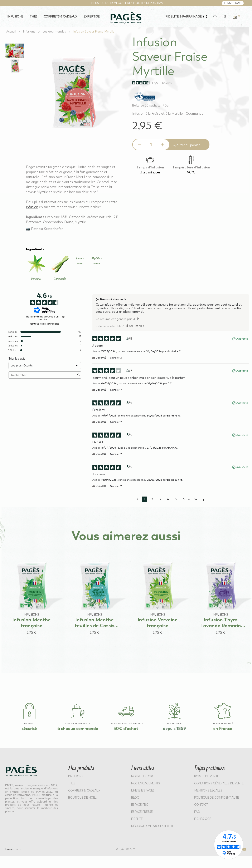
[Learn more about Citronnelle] (60, 268)
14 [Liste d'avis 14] (196, 499)
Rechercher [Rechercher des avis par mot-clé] (43, 375)
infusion (32, 207)
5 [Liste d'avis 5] (176, 499)
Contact (201, 805)
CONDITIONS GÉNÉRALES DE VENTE (219, 783)
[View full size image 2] (15, 66)
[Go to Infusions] (29, 32)
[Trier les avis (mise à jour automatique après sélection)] (45, 366)
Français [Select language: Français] (12, 849)
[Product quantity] (151, 145)
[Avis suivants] (203, 500)
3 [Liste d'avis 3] (160, 499)
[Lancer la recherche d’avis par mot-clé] (78, 375)
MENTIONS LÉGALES (208, 791)
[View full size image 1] (15, 51)
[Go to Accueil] (11, 32)
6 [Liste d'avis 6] (184, 499)
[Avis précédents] (137, 499)
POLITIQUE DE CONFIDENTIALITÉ (217, 798)
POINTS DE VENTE (207, 776)
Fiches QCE (203, 819)
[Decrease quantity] (140, 145)
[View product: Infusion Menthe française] (31, 592)
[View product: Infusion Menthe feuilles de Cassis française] (94, 592)
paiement (29, 724)
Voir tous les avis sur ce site (44, 324)
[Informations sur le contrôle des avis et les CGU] (63, 317)
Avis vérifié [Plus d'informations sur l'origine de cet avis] (242, 339)
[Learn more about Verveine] (36, 268)
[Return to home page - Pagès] (126, 18)
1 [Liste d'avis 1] (144, 499)
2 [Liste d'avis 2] (152, 499)
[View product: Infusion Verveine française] (157, 592)
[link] (225, 16)
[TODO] (138, 319)
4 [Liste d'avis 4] (168, 499)
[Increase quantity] (163, 145)
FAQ (197, 812)
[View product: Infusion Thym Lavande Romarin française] (220, 592)
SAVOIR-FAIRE (174, 724)
